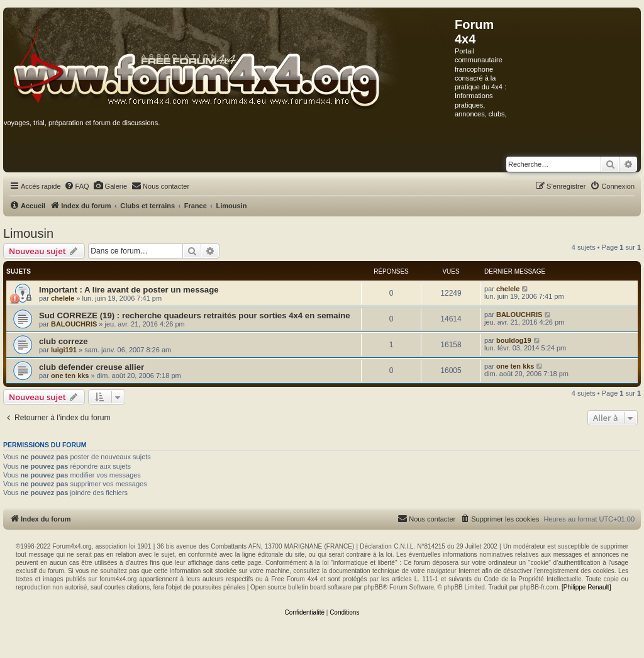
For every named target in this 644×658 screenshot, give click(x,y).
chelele (63, 298)
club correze (64, 341)
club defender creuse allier (92, 367)
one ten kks (70, 376)
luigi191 (64, 350)
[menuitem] (77, 186)
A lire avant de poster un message (152, 290)
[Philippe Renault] (586, 587)
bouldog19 (514, 340)
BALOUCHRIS (74, 324)
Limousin (28, 233)
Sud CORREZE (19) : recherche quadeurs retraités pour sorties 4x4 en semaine (195, 315)
